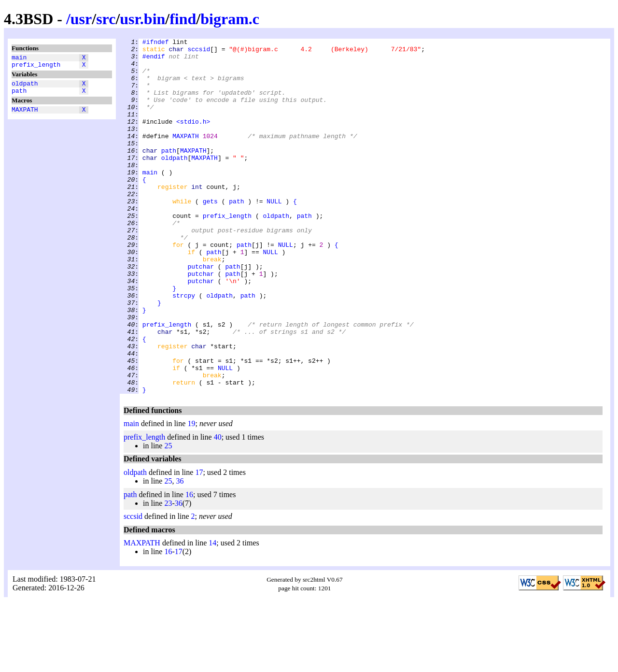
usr (81, 19)
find (183, 19)
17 (199, 543)
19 (191, 494)
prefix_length (36, 67)
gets (210, 234)
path (19, 96)
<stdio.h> (193, 139)
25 (168, 517)
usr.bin (142, 19)
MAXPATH (25, 116)
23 (168, 574)
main (19, 58)
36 (180, 552)
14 (212, 614)
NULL (274, 234)
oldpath (25, 87)
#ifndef (156, 43)
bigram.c (230, 19)
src (106, 19)
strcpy (184, 347)
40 (218, 508)
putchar (201, 313)
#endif (154, 60)
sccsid (199, 52)
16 (189, 565)
